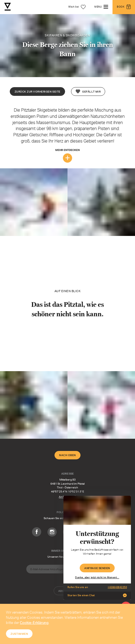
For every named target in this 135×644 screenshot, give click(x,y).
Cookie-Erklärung (34, 623)
